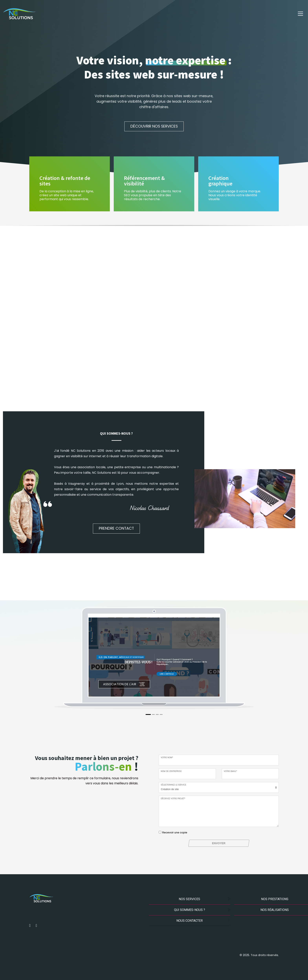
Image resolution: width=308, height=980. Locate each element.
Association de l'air (120, 684)
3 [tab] (157, 714)
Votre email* (230, 771)
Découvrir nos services (154, 126)
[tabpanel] (154, 656)
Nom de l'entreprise (171, 771)
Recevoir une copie (175, 833)
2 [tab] (153, 714)
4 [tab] (161, 714)
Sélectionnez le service (173, 785)
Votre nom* (167, 758)
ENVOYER (219, 843)
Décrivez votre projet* (173, 799)
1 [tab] (148, 714)
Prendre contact (116, 528)
